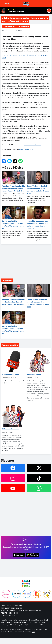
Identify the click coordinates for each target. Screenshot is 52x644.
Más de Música (24, 27)
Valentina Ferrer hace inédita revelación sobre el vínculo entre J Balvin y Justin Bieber (13, 182)
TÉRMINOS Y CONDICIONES (11, 608)
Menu (5, 4)
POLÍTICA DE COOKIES (10, 613)
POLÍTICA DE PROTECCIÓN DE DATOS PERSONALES (21, 611)
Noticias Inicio (10, 27)
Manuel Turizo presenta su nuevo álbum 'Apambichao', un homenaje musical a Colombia (39, 218)
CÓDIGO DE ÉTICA (8, 615)
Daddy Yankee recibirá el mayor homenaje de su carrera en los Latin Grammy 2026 (39, 183)
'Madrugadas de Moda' (16, 11)
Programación (10, 345)
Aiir (33, 632)
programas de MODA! (27, 149)
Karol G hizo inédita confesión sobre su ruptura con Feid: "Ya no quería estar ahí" (13, 218)
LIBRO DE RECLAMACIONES (12, 606)
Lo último (7, 280)
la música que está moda (32, 145)
